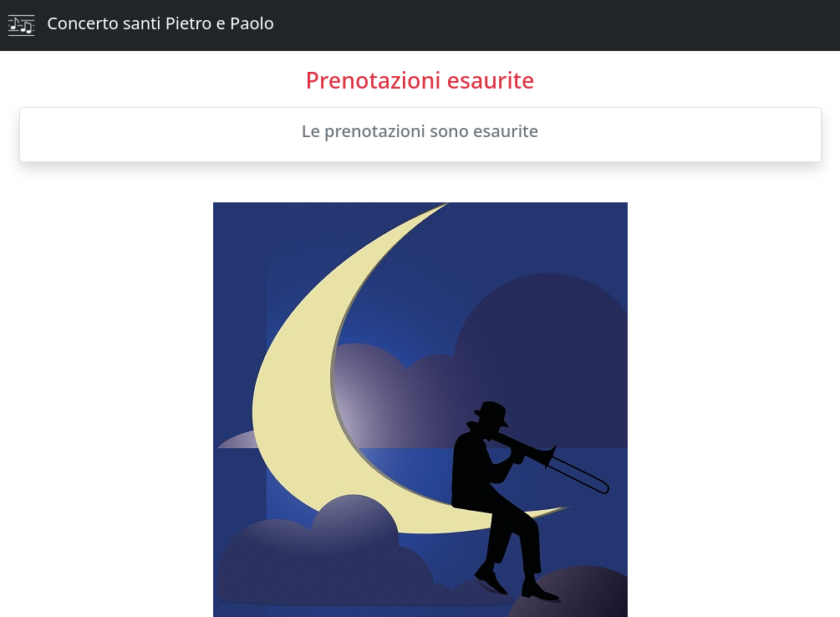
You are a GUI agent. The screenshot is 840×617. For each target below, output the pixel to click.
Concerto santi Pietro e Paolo (140, 25)
